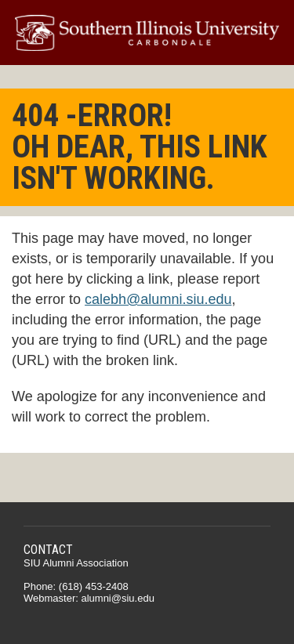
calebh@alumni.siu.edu (158, 299)
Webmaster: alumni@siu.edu (89, 598)
